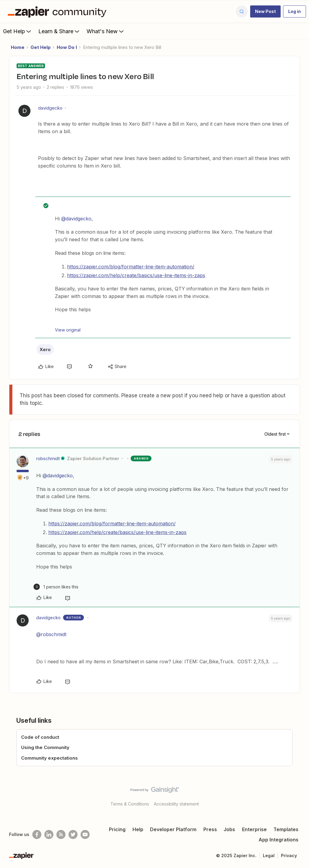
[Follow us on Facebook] (37, 834)
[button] (265, 11)
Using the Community (45, 747)
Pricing (117, 829)
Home (18, 47)
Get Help (18, 31)
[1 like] (56, 587)
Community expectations (49, 758)
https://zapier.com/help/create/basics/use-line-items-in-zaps (136, 275)
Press (210, 829)
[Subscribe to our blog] (61, 834)
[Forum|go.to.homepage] (59, 11)
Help (138, 829)
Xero (45, 349)
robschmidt (48, 458)
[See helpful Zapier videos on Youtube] (85, 834)
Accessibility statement (176, 804)
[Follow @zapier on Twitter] (73, 834)
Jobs (229, 829)
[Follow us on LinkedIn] (49, 834)
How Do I (67, 47)
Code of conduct (40, 737)
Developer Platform (173, 829)
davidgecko (50, 108)
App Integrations (279, 840)
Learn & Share (59, 31)
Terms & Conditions (130, 804)
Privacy (289, 855)
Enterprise (254, 829)
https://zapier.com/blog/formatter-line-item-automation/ (131, 267)
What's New (106, 31)
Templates (286, 829)
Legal (269, 855)
